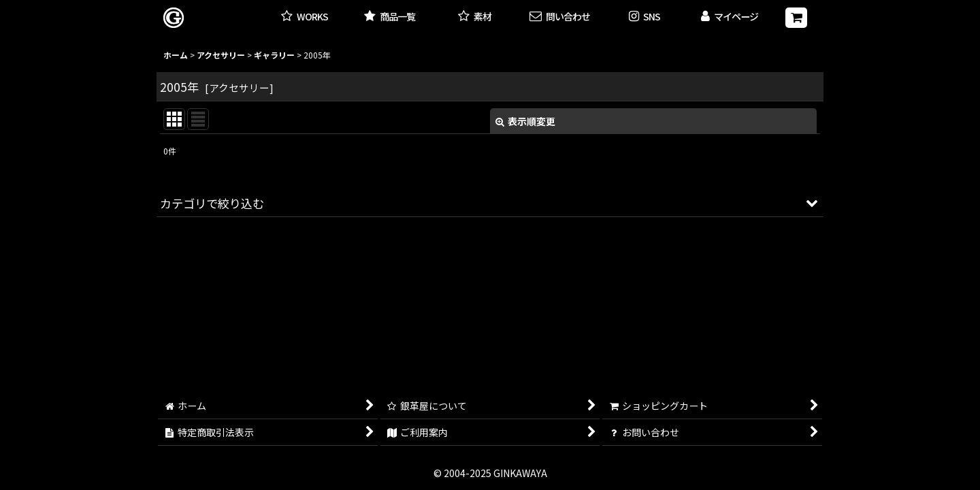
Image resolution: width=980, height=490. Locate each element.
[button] (645, 17)
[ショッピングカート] (796, 18)
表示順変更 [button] (525, 121)
